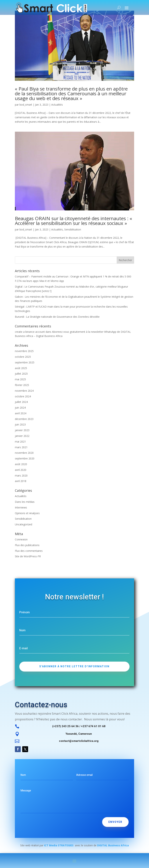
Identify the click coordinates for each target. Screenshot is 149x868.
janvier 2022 (22, 436)
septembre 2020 (25, 458)
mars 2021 (21, 447)
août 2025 (21, 368)
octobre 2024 (23, 396)
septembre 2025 (25, 362)
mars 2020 (21, 475)
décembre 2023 (24, 419)
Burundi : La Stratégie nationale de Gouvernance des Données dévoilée (57, 317)
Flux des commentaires (29, 551)
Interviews (21, 507)
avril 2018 (21, 481)
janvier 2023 (22, 430)
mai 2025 (20, 379)
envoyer (115, 822)
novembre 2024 (24, 391)
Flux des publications (27, 545)
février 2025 (22, 385)
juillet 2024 (21, 402)
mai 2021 (20, 442)
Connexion (21, 539)
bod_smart (26, 105)
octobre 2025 (23, 357)
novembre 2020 (24, 453)
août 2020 (21, 464)
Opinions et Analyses (27, 513)
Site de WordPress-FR (28, 556)
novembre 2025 (24, 351)
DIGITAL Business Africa (113, 845)
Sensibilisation (73, 229)
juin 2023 (20, 424)
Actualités (57, 105)
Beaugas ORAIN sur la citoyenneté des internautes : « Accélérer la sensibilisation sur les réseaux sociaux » (73, 221)
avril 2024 (21, 413)
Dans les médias (25, 502)
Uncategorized (24, 524)
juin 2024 (20, 408)
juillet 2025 (21, 374)
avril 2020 (21, 470)
